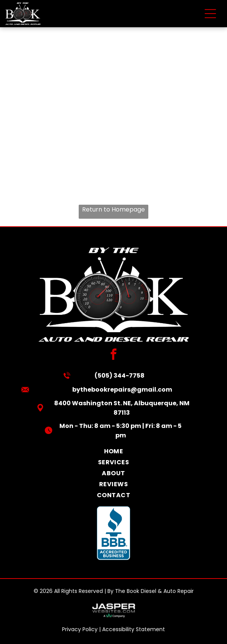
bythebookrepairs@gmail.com (122, 390)
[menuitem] (113, 451)
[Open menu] (210, 14)
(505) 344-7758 (120, 376)
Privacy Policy (80, 629)
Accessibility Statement (134, 629)
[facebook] (114, 355)
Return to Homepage (113, 209)
